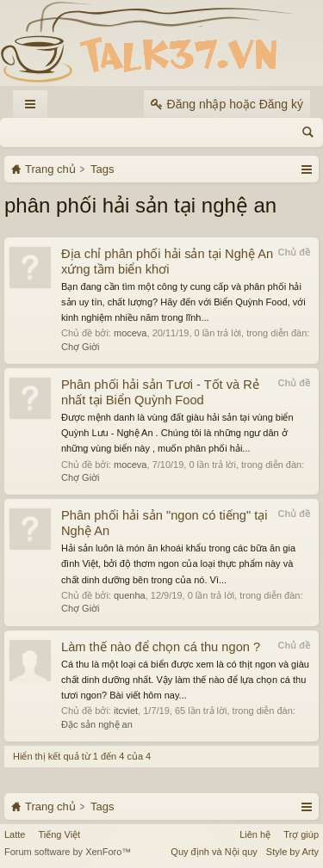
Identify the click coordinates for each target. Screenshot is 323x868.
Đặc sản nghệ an (97, 724)
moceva (130, 333)
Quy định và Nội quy (214, 852)
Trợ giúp (301, 834)
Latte (15, 834)
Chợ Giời (81, 347)
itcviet (126, 711)
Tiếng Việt (59, 834)
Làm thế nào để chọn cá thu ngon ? (161, 647)
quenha (130, 595)
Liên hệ (255, 834)
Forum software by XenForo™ (68, 852)
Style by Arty (292, 852)
